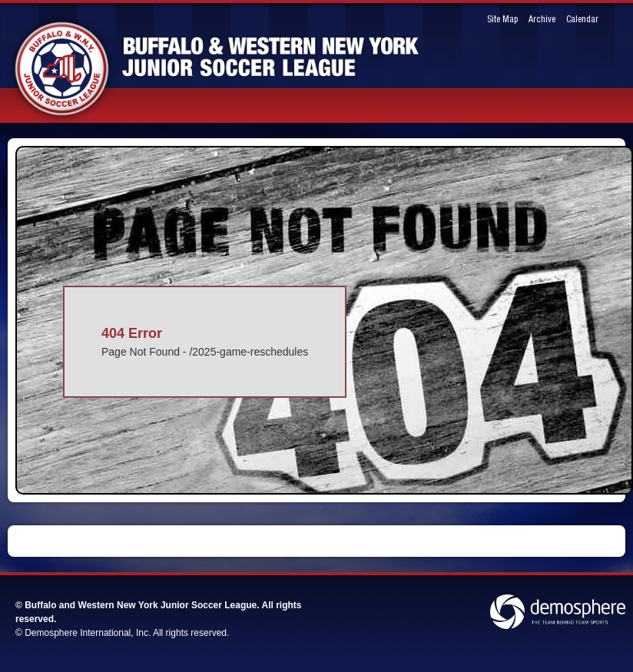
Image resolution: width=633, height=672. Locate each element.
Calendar (582, 20)
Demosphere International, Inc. (88, 633)
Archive (542, 20)
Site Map (502, 20)
